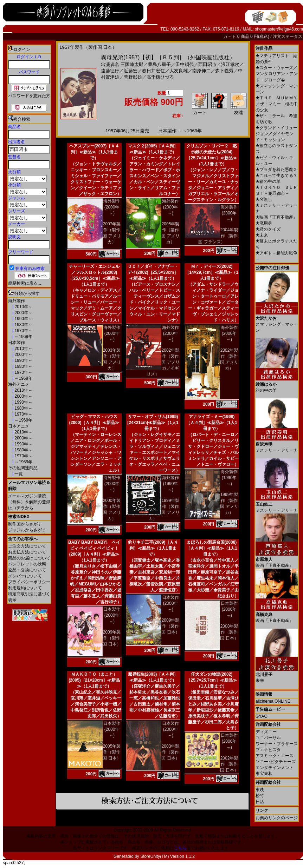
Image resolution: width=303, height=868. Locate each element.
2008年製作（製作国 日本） (229, 632)
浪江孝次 (230, 64)
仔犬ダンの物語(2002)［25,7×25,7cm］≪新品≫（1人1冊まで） (211, 680)
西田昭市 (207, 64)
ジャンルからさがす (27, 530)
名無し (264, 199)
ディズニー (266, 732)
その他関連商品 (23, 468)
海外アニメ (19, 384)
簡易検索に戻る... (25, 283)
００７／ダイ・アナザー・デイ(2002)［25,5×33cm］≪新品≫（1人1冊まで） (153, 272)
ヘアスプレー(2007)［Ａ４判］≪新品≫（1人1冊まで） (94, 152)
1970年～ (23, 331)
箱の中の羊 (268, 181)
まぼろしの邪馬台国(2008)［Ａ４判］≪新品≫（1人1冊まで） (211, 548)
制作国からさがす (25, 524)
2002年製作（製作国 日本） (229, 764)
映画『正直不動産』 (276, 217)
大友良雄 (179, 71)
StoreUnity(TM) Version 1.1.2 (167, 856)
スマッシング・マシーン (277, 322)
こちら (180, 848)
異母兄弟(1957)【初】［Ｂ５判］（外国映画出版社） (168, 57)
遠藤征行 (110, 71)
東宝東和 (264, 774)
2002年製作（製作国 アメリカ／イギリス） (163, 362)
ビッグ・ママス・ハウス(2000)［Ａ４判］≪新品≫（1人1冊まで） (94, 423)
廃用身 (264, 223)
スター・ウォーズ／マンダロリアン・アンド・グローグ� (277, 74)
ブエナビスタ (268, 750)
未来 (262, 235)
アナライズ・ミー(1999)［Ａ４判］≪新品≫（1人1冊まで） (211, 423)
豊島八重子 (159, 64)
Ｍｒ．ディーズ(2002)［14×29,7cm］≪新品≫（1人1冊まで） (212, 272)
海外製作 (17, 301)
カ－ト (230, 37)
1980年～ (23, 325)
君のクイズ (268, 229)
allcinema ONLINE (273, 701)
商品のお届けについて (29, 558)
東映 (260, 790)
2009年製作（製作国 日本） (112, 638)
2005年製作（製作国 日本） (112, 752)
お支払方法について (27, 552)
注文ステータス (288, 37)
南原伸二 (201, 71)
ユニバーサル (268, 738)
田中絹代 (185, 64)
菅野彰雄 (133, 77)
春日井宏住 (153, 71)
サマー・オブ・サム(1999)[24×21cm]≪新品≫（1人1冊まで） (153, 423)
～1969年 (23, 337)
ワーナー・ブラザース (277, 744)
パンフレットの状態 (27, 564)
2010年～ (23, 307)
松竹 (260, 796)
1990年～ (23, 319)
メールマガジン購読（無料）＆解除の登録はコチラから (29, 502)
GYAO (262, 716)
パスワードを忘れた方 (29, 96)
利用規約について (25, 588)
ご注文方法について (27, 546)
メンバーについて (25, 576)
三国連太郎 (132, 64)
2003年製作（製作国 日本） (170, 752)
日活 (260, 802)
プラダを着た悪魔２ (276, 170)
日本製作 (17, 343)
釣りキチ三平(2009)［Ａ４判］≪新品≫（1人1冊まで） (153, 548)
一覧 (18, 474)
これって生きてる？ (276, 175)
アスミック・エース (275, 756)
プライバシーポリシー (29, 582)
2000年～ (23, 313)
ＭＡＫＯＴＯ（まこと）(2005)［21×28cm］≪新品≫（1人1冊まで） (94, 680)
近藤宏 (131, 71)
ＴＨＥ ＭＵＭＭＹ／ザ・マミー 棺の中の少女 (277, 104)
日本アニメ (19, 426)
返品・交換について (27, 570)
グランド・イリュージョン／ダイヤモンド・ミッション (276, 134)
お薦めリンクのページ (277, 818)
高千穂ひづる (160, 77)
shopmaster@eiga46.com (279, 29)
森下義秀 (224, 71)
